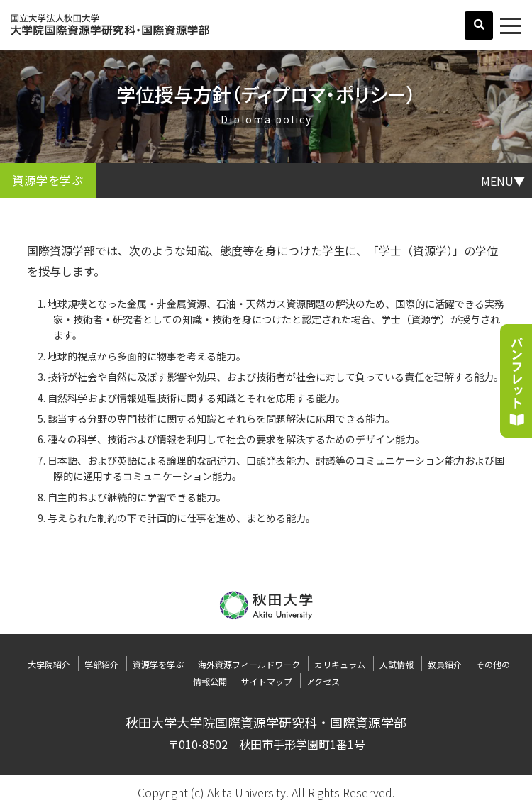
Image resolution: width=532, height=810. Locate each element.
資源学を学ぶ (158, 664)
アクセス (323, 681)
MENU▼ (503, 180)
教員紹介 (445, 664)
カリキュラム (340, 664)
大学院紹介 (49, 664)
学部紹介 (101, 664)
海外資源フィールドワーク (249, 664)
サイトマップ (267, 681)
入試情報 (397, 664)
